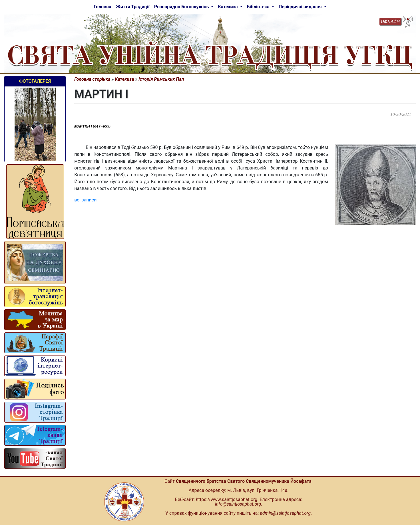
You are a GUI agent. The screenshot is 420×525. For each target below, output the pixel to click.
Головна (102, 7)
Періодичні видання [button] (301, 7)
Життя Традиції (133, 7)
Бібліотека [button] (259, 7)
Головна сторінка (92, 79)
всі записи (85, 200)
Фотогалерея (35, 81)
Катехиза (124, 79)
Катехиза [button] (228, 7)
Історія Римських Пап (161, 79)
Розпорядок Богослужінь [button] (182, 7)
